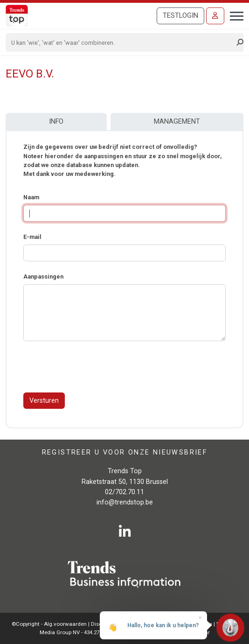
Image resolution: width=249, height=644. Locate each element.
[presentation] (94, 367)
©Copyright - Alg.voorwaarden (49, 624)
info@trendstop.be (125, 502)
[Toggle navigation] (234, 15)
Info (56, 122)
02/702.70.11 (124, 492)
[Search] (121, 42)
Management (177, 122)
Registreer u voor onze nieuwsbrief (125, 452)
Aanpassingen (43, 276)
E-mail (32, 237)
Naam (31, 197)
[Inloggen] (215, 16)
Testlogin (180, 16)
